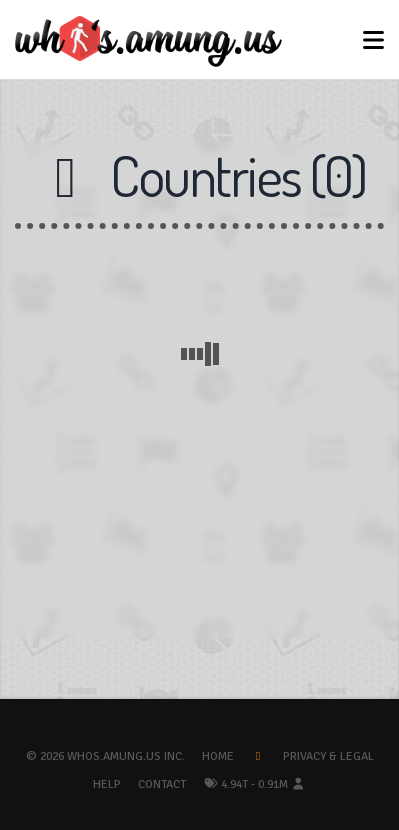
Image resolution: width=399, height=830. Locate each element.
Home (218, 756)
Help (107, 784)
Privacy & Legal (328, 756)
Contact (162, 784)
